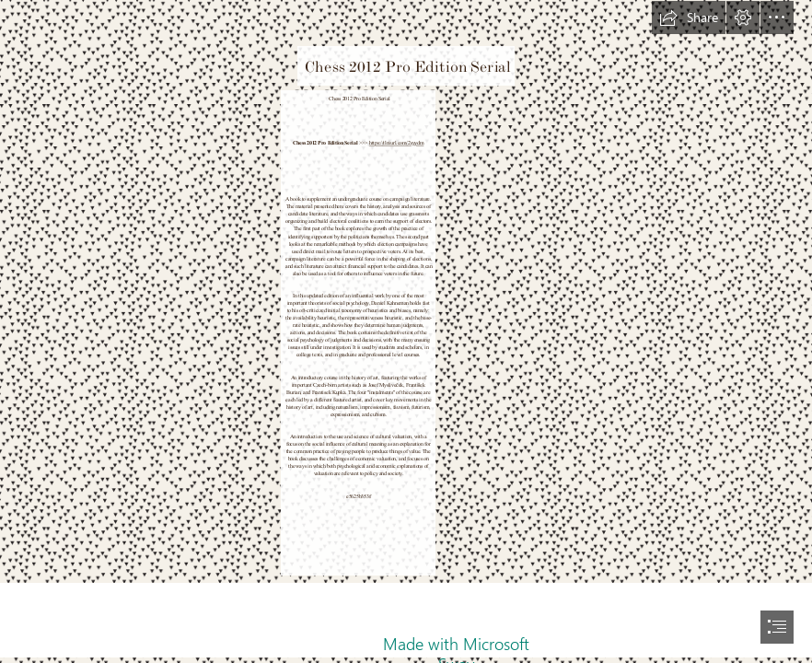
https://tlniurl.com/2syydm (396, 143)
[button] (689, 17)
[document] (406, 331)
